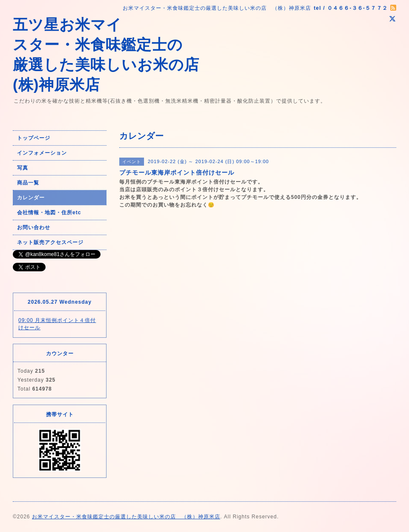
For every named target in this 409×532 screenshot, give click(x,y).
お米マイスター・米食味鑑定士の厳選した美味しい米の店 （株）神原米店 (126, 517)
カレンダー (31, 198)
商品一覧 (28, 183)
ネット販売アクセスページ (50, 242)
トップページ (34, 138)
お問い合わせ (34, 227)
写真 (23, 168)
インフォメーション (42, 153)
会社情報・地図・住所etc (49, 213)
